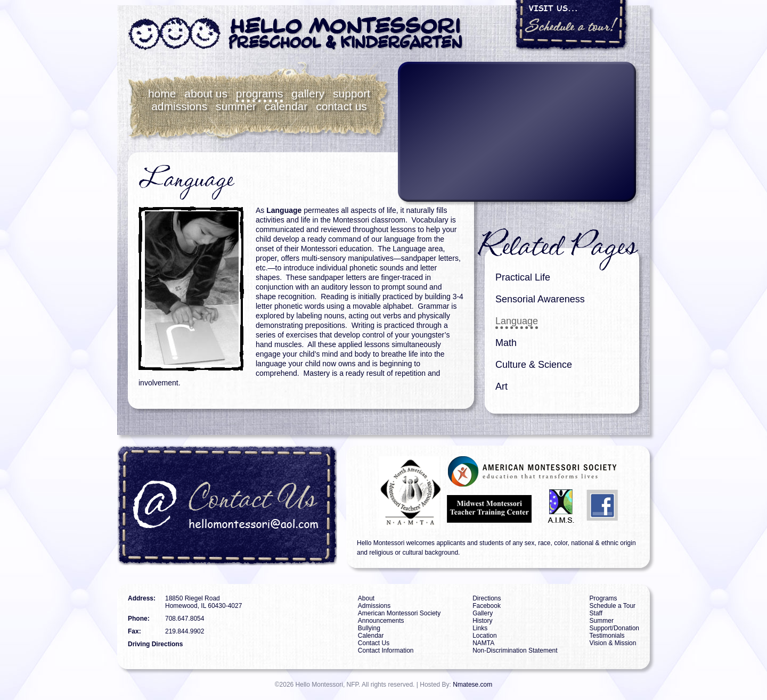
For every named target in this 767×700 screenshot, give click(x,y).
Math (506, 343)
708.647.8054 (185, 619)
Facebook (603, 508)
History (482, 621)
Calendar (286, 106)
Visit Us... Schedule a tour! (572, 26)
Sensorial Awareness (540, 299)
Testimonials (607, 636)
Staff (596, 613)
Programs (260, 93)
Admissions (179, 106)
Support (352, 93)
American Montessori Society (399, 613)
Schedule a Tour (613, 606)
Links (480, 628)
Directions (487, 598)
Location (484, 636)
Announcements (381, 621)
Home (162, 93)
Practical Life (523, 277)
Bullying (369, 628)
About (366, 598)
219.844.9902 (185, 631)
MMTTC (491, 508)
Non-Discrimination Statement (515, 650)
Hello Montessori (296, 34)
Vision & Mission (613, 643)
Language (517, 321)
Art (501, 386)
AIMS (561, 508)
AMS (533, 471)
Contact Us (341, 106)
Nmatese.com (472, 685)
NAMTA (399, 492)
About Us (206, 93)
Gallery (308, 93)
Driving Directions (155, 644)
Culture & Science (534, 365)
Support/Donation (614, 628)
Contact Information (386, 650)
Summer (236, 106)
